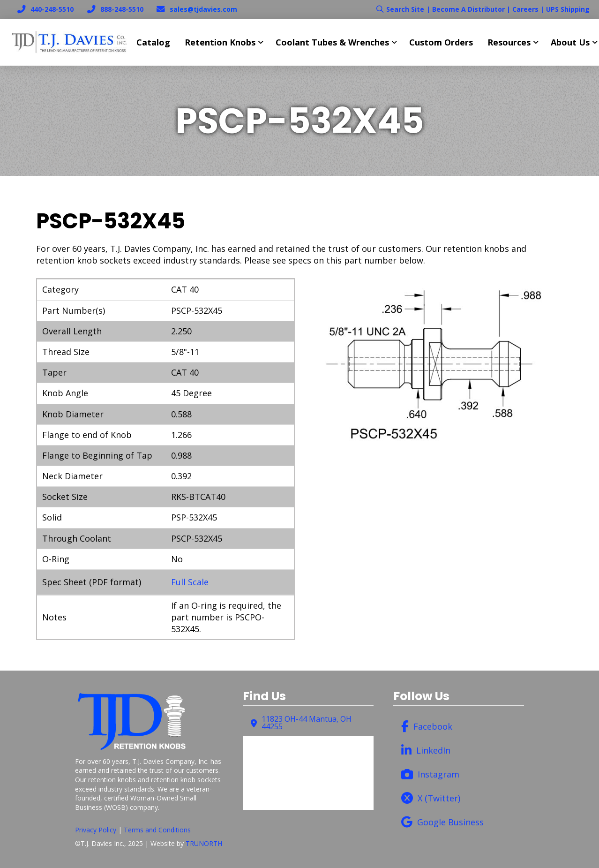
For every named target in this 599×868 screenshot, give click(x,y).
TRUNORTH (204, 843)
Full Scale (190, 582)
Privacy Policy (96, 830)
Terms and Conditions (157, 830)
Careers (525, 9)
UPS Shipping (568, 9)
